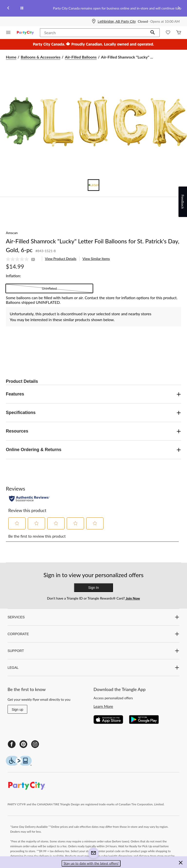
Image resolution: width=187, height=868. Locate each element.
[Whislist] (168, 33)
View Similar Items (96, 259)
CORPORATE (93, 634)
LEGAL (93, 668)
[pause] (22, 8)
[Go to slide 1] (93, 185)
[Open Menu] (8, 33)
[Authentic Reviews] (29, 499)
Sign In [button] (93, 588)
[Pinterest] (23, 744)
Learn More (103, 706)
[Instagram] (35, 744)
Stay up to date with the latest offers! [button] (91, 863)
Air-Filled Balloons (81, 57)
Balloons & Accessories (41, 57)
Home (11, 57)
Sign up (17, 710)
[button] (153, 33)
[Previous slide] (8, 8)
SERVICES (93, 617)
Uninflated (49, 288)
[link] (22, 259)
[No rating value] (19, 259)
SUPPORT (93, 651)
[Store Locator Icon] (94, 21)
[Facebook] (12, 744)
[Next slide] (179, 8)
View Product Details (61, 259)
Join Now (132, 598)
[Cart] (179, 33)
